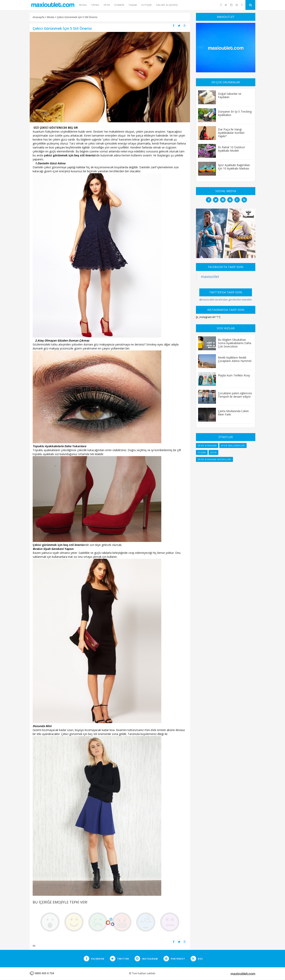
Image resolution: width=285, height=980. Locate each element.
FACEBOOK (94, 959)
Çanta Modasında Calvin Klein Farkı (233, 413)
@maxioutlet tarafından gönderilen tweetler (226, 300)
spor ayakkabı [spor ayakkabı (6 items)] (207, 445)
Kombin (119, 5)
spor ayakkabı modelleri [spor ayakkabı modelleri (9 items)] (214, 459)
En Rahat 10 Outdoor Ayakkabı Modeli (231, 149)
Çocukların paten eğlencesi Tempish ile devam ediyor (235, 395)
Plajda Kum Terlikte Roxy (234, 375)
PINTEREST (174, 959)
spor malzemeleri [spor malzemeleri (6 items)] (233, 445)
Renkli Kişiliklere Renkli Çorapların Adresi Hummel (235, 359)
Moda (83, 5)
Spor (107, 5)
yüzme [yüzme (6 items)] (202, 452)
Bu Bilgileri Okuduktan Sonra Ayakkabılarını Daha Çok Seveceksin (235, 343)
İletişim (146, 5)
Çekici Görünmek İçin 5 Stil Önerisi (77, 17)
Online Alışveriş (167, 5)
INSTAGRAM (146, 959)
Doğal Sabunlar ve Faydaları (230, 95)
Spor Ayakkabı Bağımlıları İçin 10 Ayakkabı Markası (234, 167)
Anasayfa (38, 17)
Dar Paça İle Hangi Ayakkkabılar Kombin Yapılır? (231, 133)
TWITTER (119, 959)
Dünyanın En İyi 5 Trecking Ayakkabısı (235, 113)
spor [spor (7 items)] (213, 452)
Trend (95, 5)
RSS (197, 959)
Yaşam (133, 5)
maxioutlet (210, 277)
